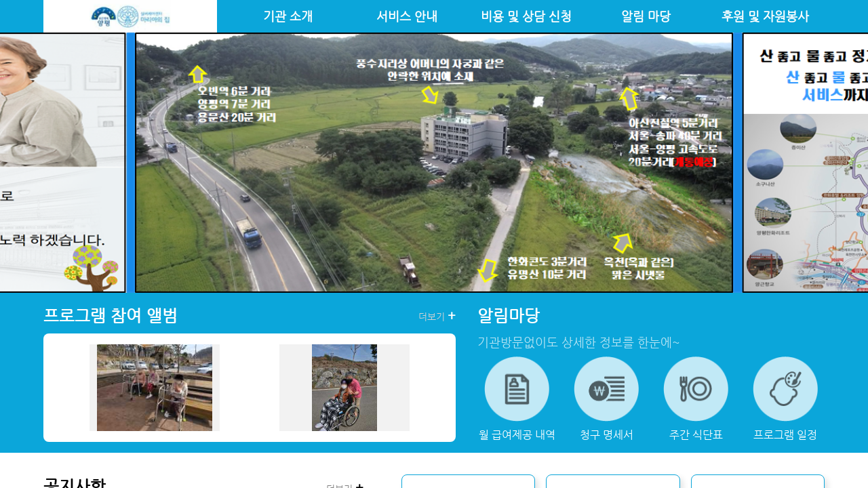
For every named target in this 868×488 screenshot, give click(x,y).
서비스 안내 (407, 16)
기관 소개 (288, 16)
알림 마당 (646, 16)
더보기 (437, 316)
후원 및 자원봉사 (765, 16)
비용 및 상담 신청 (526, 16)
